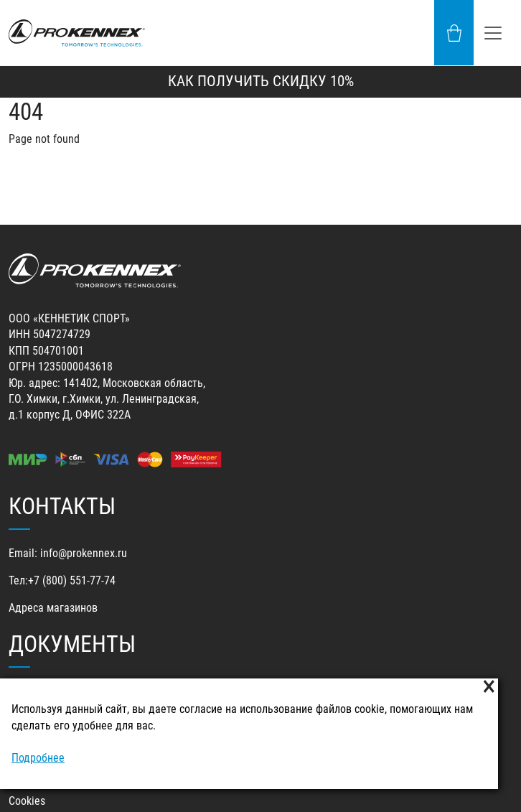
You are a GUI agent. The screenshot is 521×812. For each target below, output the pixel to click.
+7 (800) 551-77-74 (72, 580)
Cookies (27, 801)
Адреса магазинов (53, 608)
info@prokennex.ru (84, 553)
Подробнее (38, 758)
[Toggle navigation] (493, 33)
